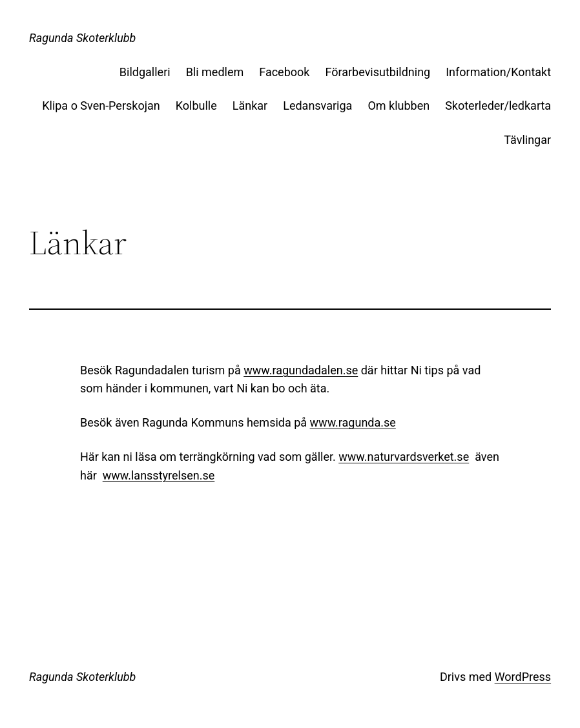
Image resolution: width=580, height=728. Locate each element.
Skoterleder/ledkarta (498, 106)
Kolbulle (196, 106)
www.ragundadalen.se (301, 370)
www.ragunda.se (353, 422)
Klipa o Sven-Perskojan (101, 106)
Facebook (284, 72)
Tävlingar (527, 140)
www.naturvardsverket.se (404, 457)
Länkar (250, 106)
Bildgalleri (145, 72)
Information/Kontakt (498, 72)
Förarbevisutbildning (378, 72)
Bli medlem (215, 72)
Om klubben (399, 106)
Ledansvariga (317, 106)
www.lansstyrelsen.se (159, 475)
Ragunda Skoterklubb (83, 38)
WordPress (523, 677)
